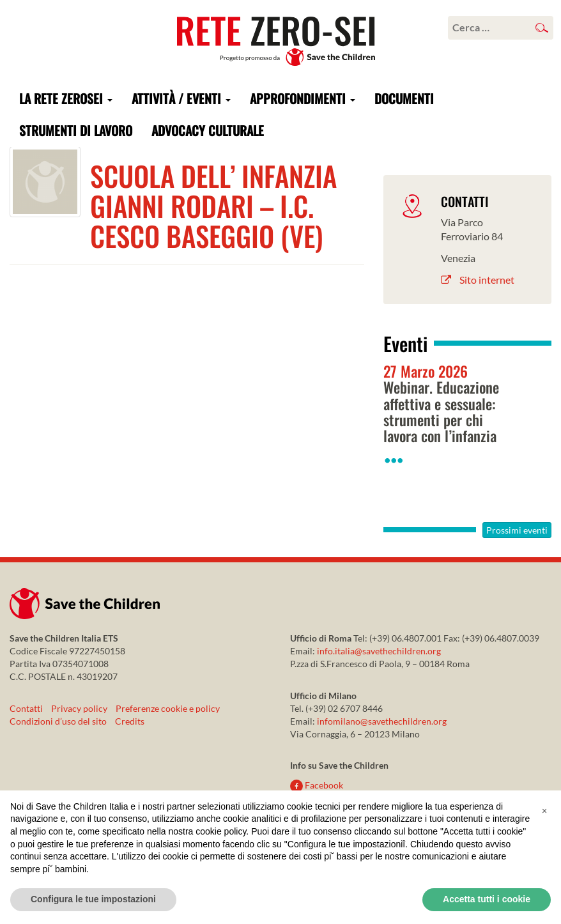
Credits (130, 721)
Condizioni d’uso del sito (58, 721)
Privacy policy (79, 708)
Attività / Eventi (181, 98)
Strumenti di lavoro (76, 130)
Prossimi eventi (517, 530)
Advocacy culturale (208, 130)
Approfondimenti (303, 98)
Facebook (317, 785)
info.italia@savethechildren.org (379, 651)
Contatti (26, 708)
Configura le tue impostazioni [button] (93, 899)
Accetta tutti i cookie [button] (487, 899)
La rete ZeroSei (66, 98)
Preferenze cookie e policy (168, 708)
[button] (544, 811)
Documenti (404, 98)
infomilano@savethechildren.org (382, 721)
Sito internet (478, 280)
